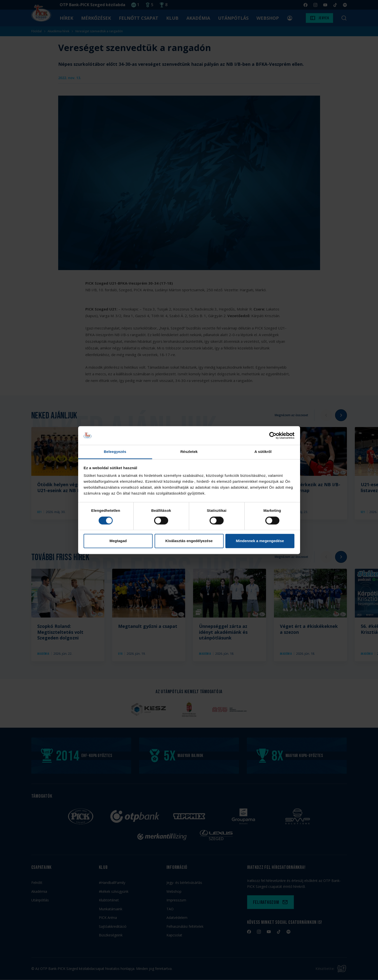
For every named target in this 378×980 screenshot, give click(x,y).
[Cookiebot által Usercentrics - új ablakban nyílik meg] (273, 435)
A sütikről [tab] (263, 452)
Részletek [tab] (189, 452)
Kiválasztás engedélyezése (189, 541)
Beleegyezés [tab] (115, 452)
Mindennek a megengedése (260, 541)
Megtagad (118, 541)
